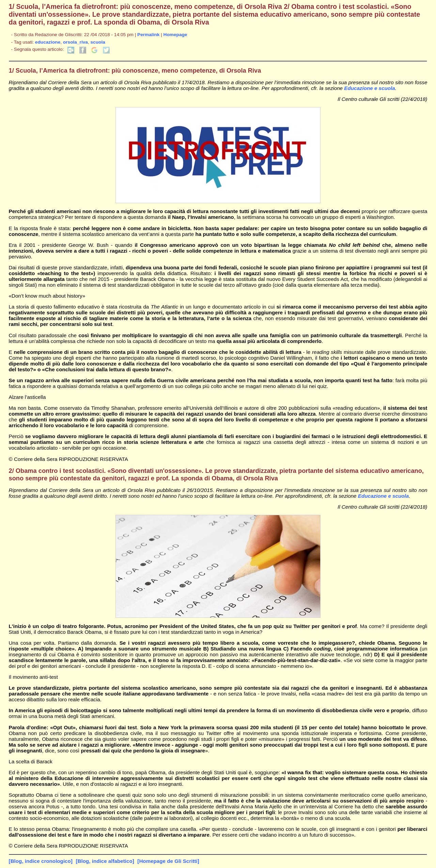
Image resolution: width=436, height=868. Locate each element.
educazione (48, 42)
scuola (98, 42)
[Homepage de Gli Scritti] (168, 861)
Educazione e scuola (369, 88)
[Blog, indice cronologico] (41, 861)
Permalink (148, 35)
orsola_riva (75, 42)
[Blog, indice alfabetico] (105, 861)
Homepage (175, 35)
